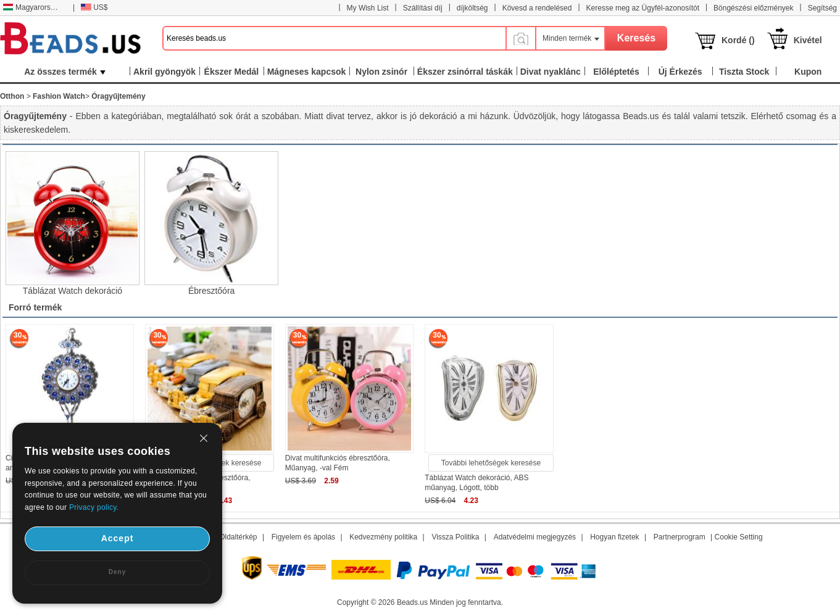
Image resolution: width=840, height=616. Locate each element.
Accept (118, 538)
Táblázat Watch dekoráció (73, 291)
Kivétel (808, 40)
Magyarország (32, 7)
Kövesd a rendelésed (537, 8)
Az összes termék (65, 72)
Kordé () (738, 40)
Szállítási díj (423, 8)
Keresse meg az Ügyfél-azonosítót (643, 8)
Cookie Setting (739, 537)
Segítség (822, 8)
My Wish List (368, 8)
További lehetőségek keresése (491, 463)
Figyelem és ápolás (303, 537)
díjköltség (472, 8)
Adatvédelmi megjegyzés (535, 537)
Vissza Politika (455, 537)
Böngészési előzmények (753, 8)
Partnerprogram (680, 537)
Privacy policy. (94, 507)
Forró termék (35, 307)
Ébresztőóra (211, 291)
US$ (94, 7)
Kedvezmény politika (383, 537)
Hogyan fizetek (614, 537)
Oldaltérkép (238, 537)
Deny (117, 572)
